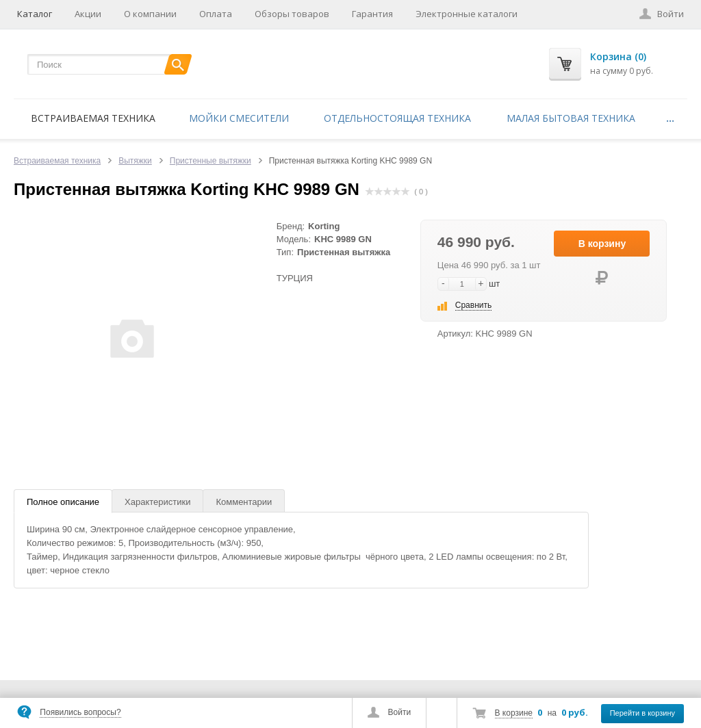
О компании (150, 14)
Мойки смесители (239, 118)
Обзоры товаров (292, 14)
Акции (88, 14)
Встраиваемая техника (93, 118)
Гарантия (372, 14)
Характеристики (157, 502)
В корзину (602, 244)
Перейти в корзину (642, 713)
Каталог (35, 14)
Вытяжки (135, 161)
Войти (400, 712)
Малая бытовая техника (571, 118)
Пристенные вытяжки (211, 161)
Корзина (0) (618, 56)
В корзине (514, 713)
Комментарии (244, 502)
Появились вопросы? (80, 712)
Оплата (216, 14)
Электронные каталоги (467, 14)
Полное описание (63, 502)
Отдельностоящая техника (397, 118)
